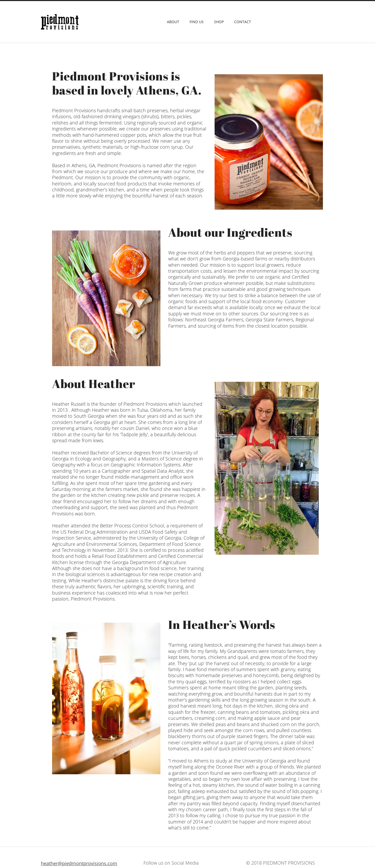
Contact (243, 22)
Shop (219, 22)
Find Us (197, 22)
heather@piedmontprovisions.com (79, 863)
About (173, 22)
